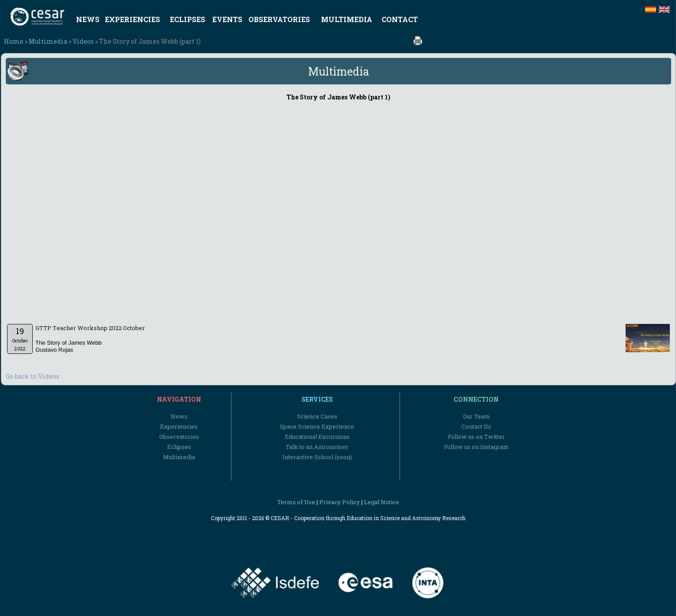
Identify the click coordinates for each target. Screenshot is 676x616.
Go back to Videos (32, 376)
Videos (83, 41)
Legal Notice (382, 502)
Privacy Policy (340, 502)
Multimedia (48, 41)
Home (14, 41)
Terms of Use (296, 502)
